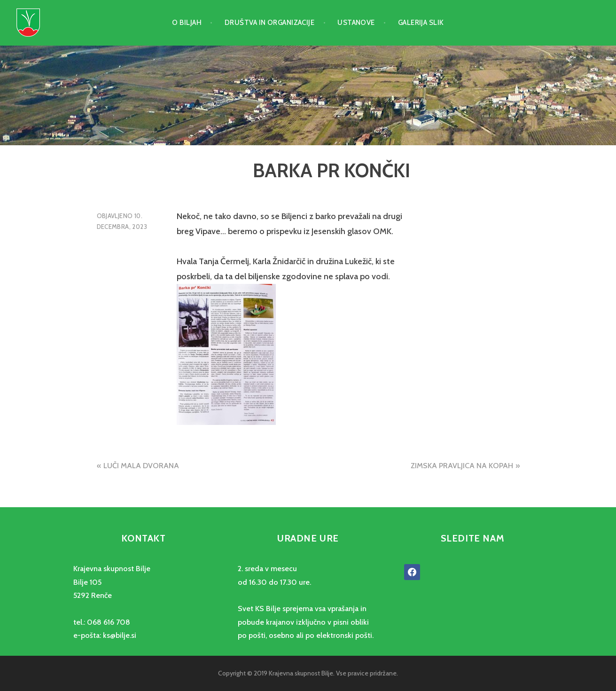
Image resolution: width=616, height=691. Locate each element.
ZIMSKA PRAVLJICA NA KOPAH (462, 466)
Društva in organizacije (269, 23)
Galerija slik (421, 23)
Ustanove (356, 23)
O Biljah (187, 23)
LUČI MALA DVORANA (141, 466)
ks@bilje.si (120, 635)
